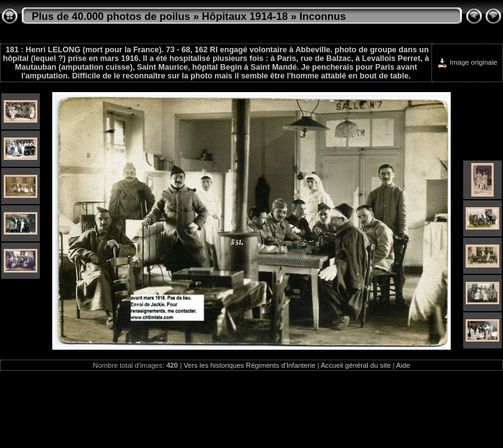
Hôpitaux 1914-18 (245, 16)
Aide (403, 365)
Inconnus (323, 16)
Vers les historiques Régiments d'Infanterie (250, 365)
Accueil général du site (356, 365)
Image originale (467, 62)
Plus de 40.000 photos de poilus (111, 16)
